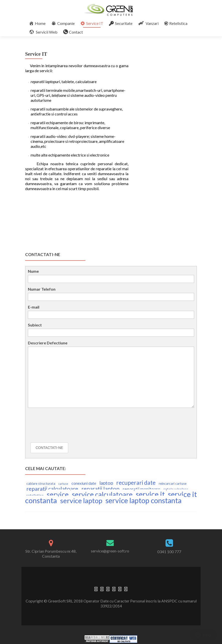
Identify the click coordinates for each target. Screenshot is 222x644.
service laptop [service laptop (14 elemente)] (81, 501)
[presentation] (66, 426)
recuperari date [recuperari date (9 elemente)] (136, 483)
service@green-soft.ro (110, 551)
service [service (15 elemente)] (58, 494)
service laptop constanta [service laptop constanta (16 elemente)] (143, 500)
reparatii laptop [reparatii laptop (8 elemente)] (100, 489)
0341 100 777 (169, 552)
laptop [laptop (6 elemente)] (106, 483)
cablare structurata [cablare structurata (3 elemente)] (41, 483)
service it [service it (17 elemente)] (150, 494)
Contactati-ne (49, 448)
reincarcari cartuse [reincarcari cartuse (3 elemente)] (173, 483)
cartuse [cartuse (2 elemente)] (63, 484)
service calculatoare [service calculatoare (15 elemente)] (102, 494)
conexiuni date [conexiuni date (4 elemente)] (84, 483)
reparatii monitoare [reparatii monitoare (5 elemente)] (141, 489)
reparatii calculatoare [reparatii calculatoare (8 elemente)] (52, 489)
